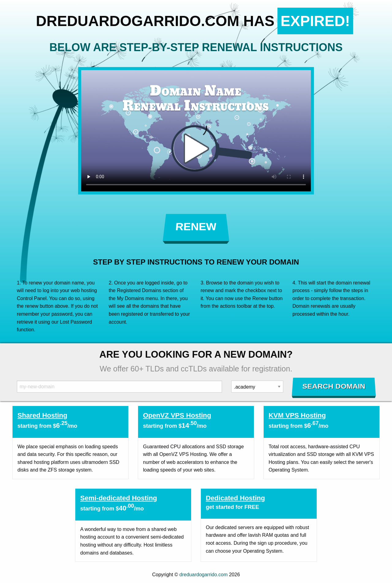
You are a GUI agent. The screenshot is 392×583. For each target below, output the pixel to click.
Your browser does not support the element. (196, 131)
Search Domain (334, 386)
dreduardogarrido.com (204, 575)
